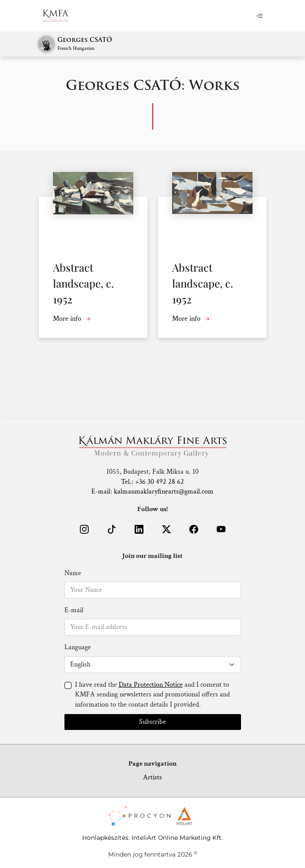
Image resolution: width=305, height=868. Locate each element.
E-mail (74, 610)
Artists (152, 777)
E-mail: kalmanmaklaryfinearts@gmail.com (152, 492)
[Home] (56, 16)
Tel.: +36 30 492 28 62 (152, 482)
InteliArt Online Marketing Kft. (177, 838)
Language (78, 647)
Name (73, 573)
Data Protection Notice (151, 685)
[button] (84, 529)
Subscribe (152, 722)
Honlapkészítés (105, 838)
